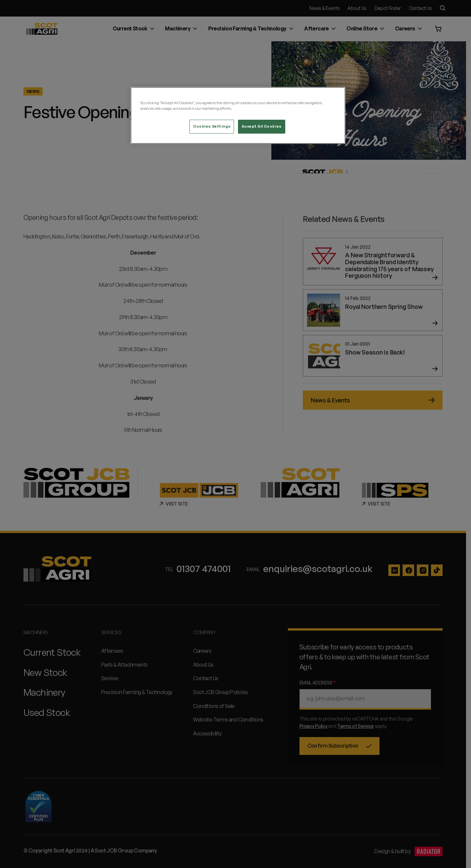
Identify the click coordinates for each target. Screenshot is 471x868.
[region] (238, 115)
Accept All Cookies (262, 126)
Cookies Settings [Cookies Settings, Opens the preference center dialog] (212, 126)
